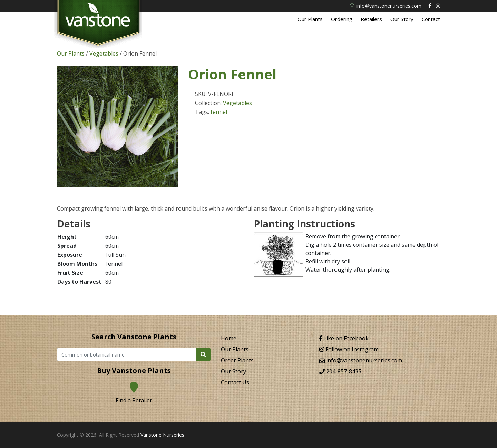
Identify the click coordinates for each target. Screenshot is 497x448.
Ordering (342, 19)
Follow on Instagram (349, 349)
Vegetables (104, 53)
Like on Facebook (344, 338)
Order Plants (237, 360)
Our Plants (310, 19)
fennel (219, 112)
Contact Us (235, 382)
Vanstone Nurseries (162, 435)
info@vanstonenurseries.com (386, 6)
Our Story (402, 19)
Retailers (371, 19)
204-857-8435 (340, 371)
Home (229, 338)
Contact (431, 19)
